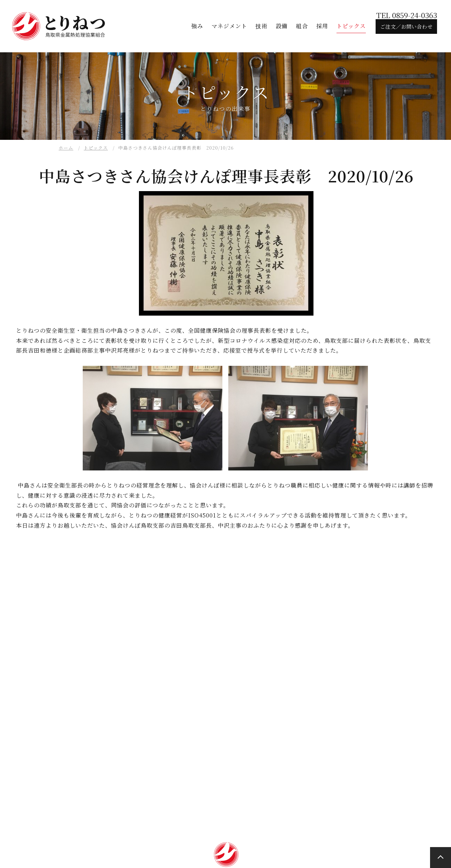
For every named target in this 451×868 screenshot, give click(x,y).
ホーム (66, 148)
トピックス (96, 148)
